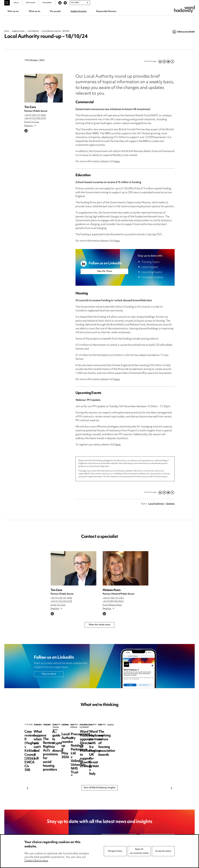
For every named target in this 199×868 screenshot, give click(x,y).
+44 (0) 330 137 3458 (35, 115)
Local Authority (33, 31)
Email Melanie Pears (112, 605)
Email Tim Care (32, 122)
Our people (55, 11)
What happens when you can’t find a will (99, 734)
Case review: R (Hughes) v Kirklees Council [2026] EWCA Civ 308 (43, 736)
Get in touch (31, 3)
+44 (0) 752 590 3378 (35, 118)
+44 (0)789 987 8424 (113, 601)
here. (117, 162)
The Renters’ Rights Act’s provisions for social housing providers (151, 736)
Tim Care (30, 107)
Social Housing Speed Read (151, 725)
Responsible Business (106, 11)
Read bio (30, 126)
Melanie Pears (112, 590)
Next (171, 788)
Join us (16, 3)
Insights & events (78, 11)
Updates (170, 504)
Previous (28, 788)
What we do (34, 11)
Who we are (13, 11)
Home (7, 31)
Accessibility (47, 3)
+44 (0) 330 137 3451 (113, 598)
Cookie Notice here (36, 861)
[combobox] (80, 3)
